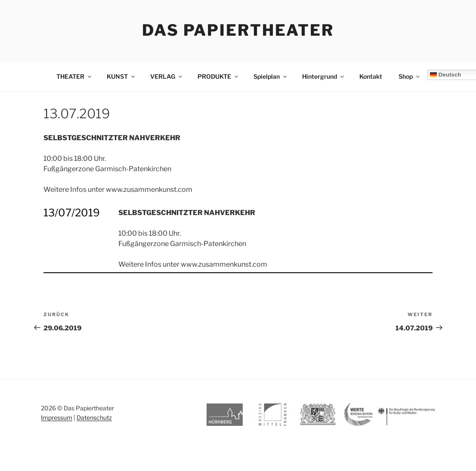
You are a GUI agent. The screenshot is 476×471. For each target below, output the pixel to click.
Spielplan (271, 76)
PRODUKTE (218, 76)
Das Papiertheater (238, 30)
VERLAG (167, 76)
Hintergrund (324, 76)
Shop (410, 76)
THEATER (74, 76)
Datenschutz (94, 417)
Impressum (57, 417)
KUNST (121, 76)
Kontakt (371, 76)
